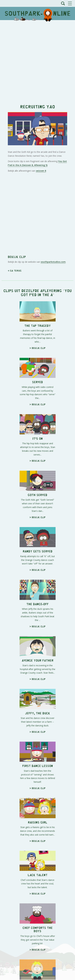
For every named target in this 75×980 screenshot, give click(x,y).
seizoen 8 (41, 171)
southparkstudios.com (53, 262)
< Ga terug (15, 271)
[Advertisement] (37, 60)
